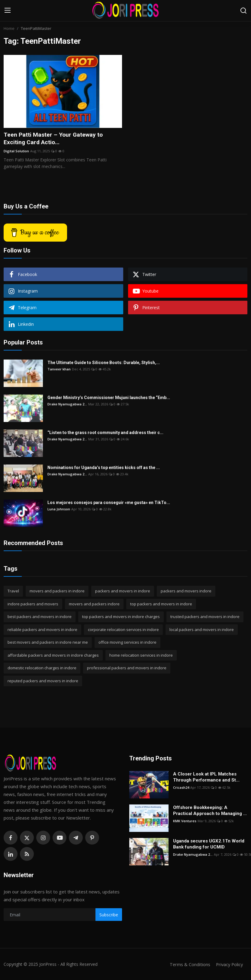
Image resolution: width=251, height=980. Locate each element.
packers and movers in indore (123, 591)
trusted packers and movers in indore (205, 617)
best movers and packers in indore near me (48, 643)
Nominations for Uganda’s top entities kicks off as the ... (104, 468)
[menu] (8, 11)
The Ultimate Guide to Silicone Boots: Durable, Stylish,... (104, 363)
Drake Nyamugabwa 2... (67, 405)
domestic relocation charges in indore (42, 668)
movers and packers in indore (57, 591)
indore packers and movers (33, 604)
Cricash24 (181, 788)
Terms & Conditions (188, 965)
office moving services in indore (127, 643)
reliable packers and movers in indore (42, 630)
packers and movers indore (186, 591)
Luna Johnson (59, 510)
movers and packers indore (94, 604)
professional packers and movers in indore (127, 668)
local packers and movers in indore (202, 630)
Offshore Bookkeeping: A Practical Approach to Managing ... (210, 811)
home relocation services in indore (141, 655)
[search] (243, 11)
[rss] (27, 855)
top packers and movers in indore (161, 604)
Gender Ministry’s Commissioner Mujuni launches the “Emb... (109, 398)
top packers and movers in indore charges (121, 617)
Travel (13, 591)
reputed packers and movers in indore (43, 681)
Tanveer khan (59, 370)
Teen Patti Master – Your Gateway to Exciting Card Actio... (54, 139)
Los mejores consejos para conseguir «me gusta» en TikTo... (109, 503)
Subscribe (109, 915)
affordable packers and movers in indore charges (53, 655)
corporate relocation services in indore (123, 630)
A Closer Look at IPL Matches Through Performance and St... (206, 778)
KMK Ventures (185, 821)
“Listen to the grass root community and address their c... (105, 433)
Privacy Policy (229, 965)
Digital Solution (16, 151)
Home (9, 28)
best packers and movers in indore (40, 617)
